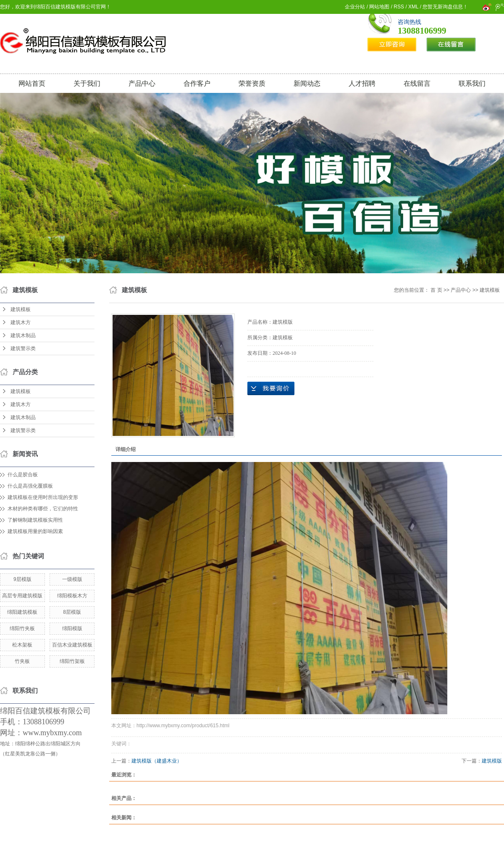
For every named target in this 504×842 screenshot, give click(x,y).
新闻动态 (307, 83)
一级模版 (72, 579)
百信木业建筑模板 (72, 645)
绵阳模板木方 (72, 596)
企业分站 (355, 7)
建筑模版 (492, 761)
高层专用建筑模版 (22, 596)
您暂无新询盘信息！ (445, 7)
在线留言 (417, 83)
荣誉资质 (252, 83)
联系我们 (472, 83)
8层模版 (72, 612)
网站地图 (379, 7)
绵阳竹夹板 (22, 628)
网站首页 (32, 83)
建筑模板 (21, 309)
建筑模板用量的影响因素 (35, 531)
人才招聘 (362, 83)
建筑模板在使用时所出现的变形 (43, 497)
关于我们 (87, 83)
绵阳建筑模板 (22, 612)
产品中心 (142, 83)
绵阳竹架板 (72, 661)
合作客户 (197, 83)
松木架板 (22, 645)
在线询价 (271, 388)
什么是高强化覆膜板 (30, 486)
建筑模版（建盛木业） (157, 761)
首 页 (436, 290)
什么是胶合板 (23, 475)
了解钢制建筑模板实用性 (35, 520)
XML (413, 7)
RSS (399, 7)
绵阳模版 (72, 628)
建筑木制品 (23, 335)
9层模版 (22, 579)
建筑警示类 (23, 348)
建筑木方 (21, 322)
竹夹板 (22, 661)
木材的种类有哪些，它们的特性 (43, 509)
